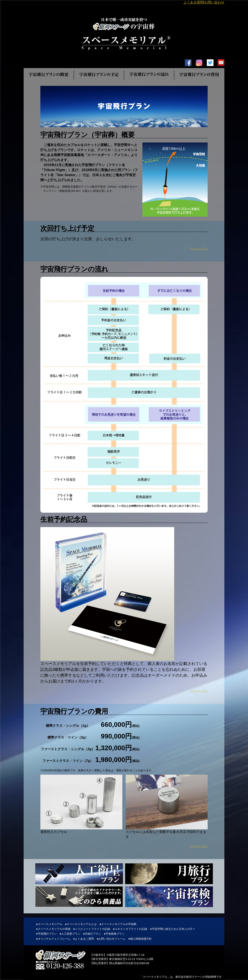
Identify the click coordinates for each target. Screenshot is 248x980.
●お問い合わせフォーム (111, 939)
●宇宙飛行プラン (46, 934)
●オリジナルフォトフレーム (53, 939)
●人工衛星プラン (70, 934)
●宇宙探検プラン (114, 934)
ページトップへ (199, 249)
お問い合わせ (214, 2)
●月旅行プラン (92, 934)
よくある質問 (193, 2)
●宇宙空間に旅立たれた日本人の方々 (173, 929)
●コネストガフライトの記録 (130, 929)
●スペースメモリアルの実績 (53, 929)
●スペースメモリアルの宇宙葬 (118, 924)
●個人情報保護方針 (140, 939)
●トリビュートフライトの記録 (92, 929)
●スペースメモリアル (49, 924)
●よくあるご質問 (84, 939)
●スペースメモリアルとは (81, 924)
